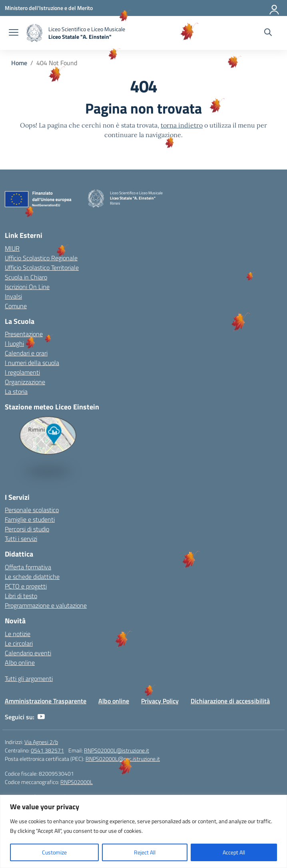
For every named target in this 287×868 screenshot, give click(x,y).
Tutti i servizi (21, 539)
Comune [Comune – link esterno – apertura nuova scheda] (16, 306)
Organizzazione (25, 382)
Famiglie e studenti (30, 519)
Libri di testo (21, 596)
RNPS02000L (77, 782)
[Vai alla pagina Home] (19, 63)
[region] (143, 831)
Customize (54, 852)
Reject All (145, 852)
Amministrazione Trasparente (46, 701)
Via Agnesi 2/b (41, 742)
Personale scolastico (32, 510)
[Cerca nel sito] (268, 33)
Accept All (234, 852)
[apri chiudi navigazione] (14, 33)
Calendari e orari (26, 353)
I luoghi (14, 343)
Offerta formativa (28, 567)
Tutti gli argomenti (29, 678)
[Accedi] (275, 8)
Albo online (20, 662)
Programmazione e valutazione (46, 605)
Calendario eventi (28, 653)
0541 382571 (47, 750)
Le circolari (19, 643)
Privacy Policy (160, 701)
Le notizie (18, 634)
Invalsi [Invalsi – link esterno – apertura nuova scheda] (13, 296)
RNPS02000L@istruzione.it (117, 750)
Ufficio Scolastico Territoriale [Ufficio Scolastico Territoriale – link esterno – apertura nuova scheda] (42, 267)
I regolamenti (22, 372)
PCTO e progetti (26, 586)
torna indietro (182, 125)
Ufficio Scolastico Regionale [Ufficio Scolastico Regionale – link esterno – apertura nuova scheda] (41, 258)
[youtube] (41, 717)
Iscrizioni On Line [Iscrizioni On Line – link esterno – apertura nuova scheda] (27, 287)
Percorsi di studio (27, 529)
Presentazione (24, 334)
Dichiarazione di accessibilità (230, 701)
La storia (16, 391)
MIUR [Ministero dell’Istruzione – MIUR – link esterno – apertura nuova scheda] (12, 248)
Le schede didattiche (32, 577)
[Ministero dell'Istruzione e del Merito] (49, 8)
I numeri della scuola (32, 363)
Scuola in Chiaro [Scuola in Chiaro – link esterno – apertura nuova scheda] (26, 277)
